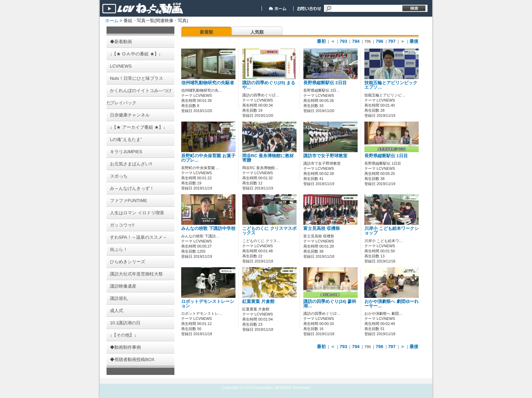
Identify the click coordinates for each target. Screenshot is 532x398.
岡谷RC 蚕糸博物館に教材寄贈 (268, 158)
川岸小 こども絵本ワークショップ (392, 231)
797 (392, 41)
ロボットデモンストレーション (208, 304)
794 (356, 41)
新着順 (206, 32)
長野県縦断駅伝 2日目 (325, 83)
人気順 (257, 32)
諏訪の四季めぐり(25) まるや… (269, 85)
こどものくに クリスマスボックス (269, 231)
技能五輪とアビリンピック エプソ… (391, 85)
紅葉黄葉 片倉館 (258, 302)
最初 (321, 41)
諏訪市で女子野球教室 (325, 156)
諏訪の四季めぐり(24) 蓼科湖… (330, 304)
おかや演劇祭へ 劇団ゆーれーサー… (392, 304)
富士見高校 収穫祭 (322, 229)
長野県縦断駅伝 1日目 (386, 156)
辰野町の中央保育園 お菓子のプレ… (208, 158)
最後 (414, 41)
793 (343, 41)
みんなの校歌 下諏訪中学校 (208, 229)
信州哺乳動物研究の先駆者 (208, 83)
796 (379, 41)
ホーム (112, 21)
